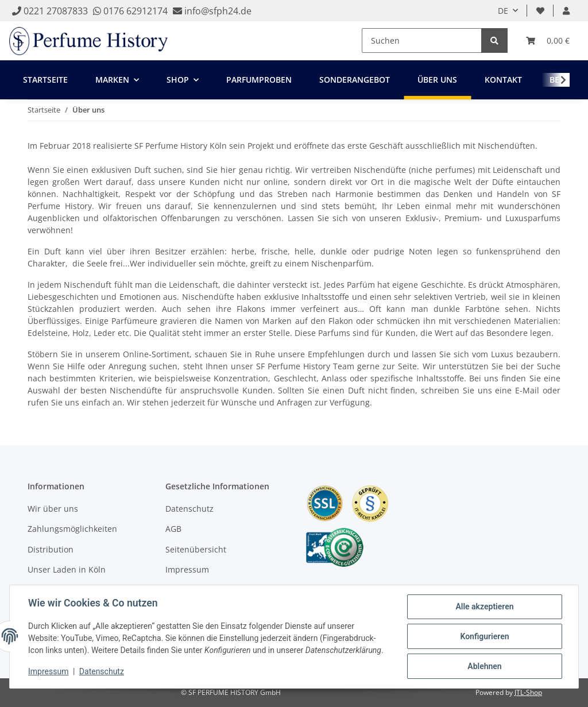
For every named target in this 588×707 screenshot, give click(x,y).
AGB (173, 529)
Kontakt (503, 80)
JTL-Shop (528, 692)
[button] (566, 11)
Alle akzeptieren (484, 606)
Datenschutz (189, 509)
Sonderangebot (355, 80)
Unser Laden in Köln (67, 569)
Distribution (51, 549)
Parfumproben (259, 80)
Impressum (187, 569)
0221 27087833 (50, 11)
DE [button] (503, 11)
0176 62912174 (130, 11)
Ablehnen (484, 666)
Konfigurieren (484, 636)
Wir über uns (53, 509)
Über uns (437, 80)
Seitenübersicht (196, 549)
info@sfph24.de (217, 11)
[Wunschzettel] (540, 11)
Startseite (45, 80)
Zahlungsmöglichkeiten (72, 529)
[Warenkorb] (548, 40)
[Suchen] (422, 40)
